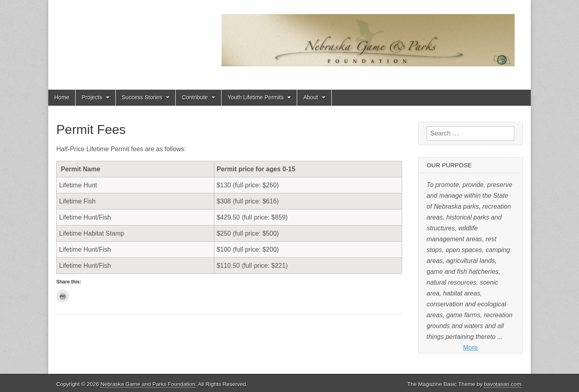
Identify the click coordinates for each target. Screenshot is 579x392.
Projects (92, 97)
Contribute (195, 97)
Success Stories (142, 97)
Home (62, 97)
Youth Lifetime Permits (256, 97)
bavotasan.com (503, 384)
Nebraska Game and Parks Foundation (148, 384)
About (311, 97)
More (470, 348)
